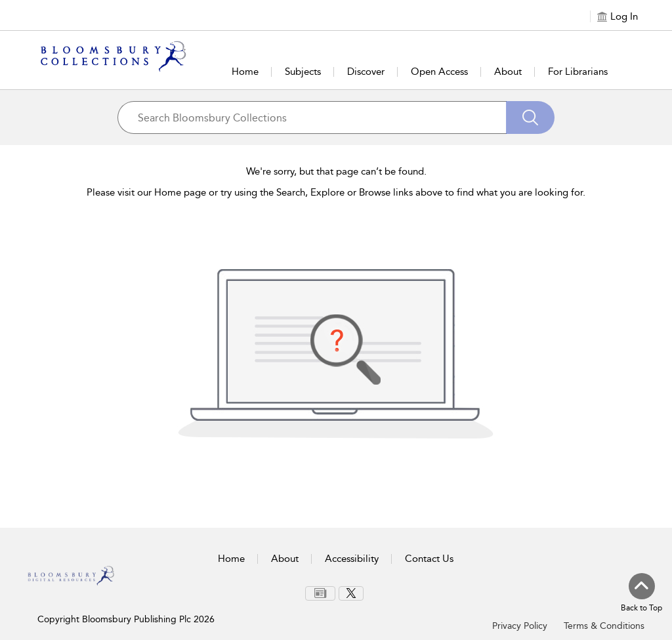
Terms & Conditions (604, 626)
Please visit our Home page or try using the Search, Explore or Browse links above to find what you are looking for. (336, 192)
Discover (366, 72)
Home (245, 72)
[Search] (530, 117)
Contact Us (429, 559)
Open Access (439, 72)
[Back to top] (641, 593)
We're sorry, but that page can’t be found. (336, 171)
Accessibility (352, 559)
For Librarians (578, 72)
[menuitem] (320, 593)
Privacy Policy (520, 626)
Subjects (303, 72)
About (508, 72)
